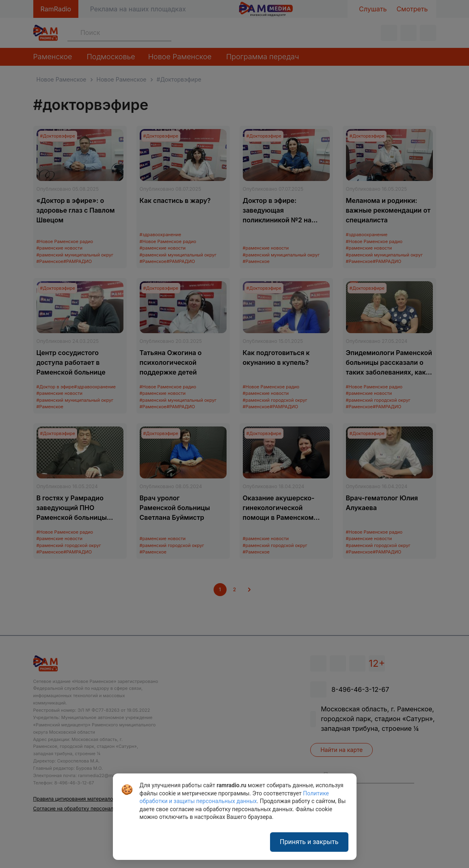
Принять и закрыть (309, 842)
